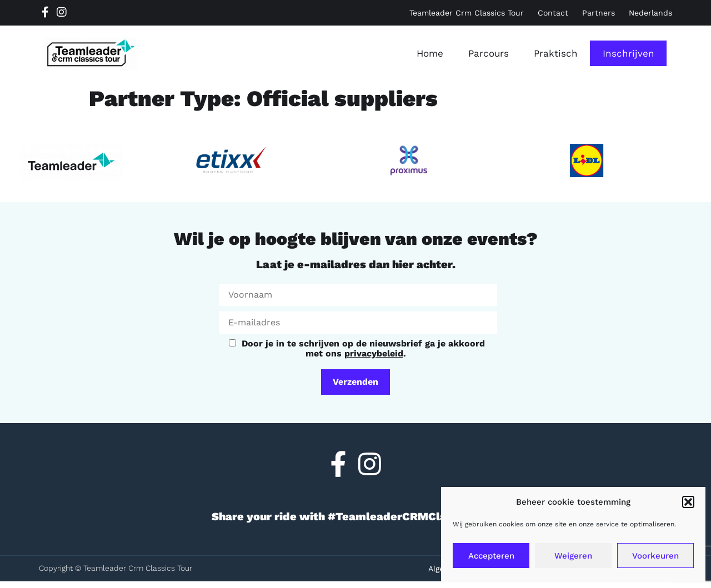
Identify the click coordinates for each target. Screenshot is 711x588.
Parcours (489, 53)
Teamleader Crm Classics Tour (467, 13)
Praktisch (556, 53)
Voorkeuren (655, 556)
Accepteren (491, 556)
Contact (553, 13)
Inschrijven (629, 53)
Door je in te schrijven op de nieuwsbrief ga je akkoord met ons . (357, 348)
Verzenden (355, 382)
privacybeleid (374, 353)
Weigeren (573, 556)
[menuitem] (650, 13)
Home (430, 53)
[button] (688, 502)
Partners (599, 13)
